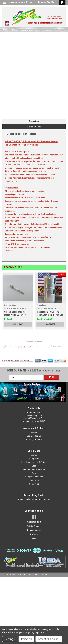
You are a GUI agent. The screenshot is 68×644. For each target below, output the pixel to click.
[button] (34, 345)
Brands (34, 455)
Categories (34, 459)
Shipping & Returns (34, 440)
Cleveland (42, 305)
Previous (59, 267)
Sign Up (50, 2)
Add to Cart (18, 324)
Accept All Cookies (49, 639)
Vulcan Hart (10, 305)
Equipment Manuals (34, 477)
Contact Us (34, 484)
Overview (34, 121)
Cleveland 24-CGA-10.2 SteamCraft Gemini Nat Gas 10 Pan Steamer (50, 315)
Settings (10, 639)
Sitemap (43, 575)
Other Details (34, 127)
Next (63, 267)
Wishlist (34, 432)
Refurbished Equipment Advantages (34, 499)
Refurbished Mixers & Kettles (34, 462)
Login (41, 2)
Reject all (26, 639)
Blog (34, 466)
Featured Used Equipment (34, 470)
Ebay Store (34, 480)
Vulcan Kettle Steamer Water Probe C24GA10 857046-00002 (15, 315)
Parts (34, 473)
